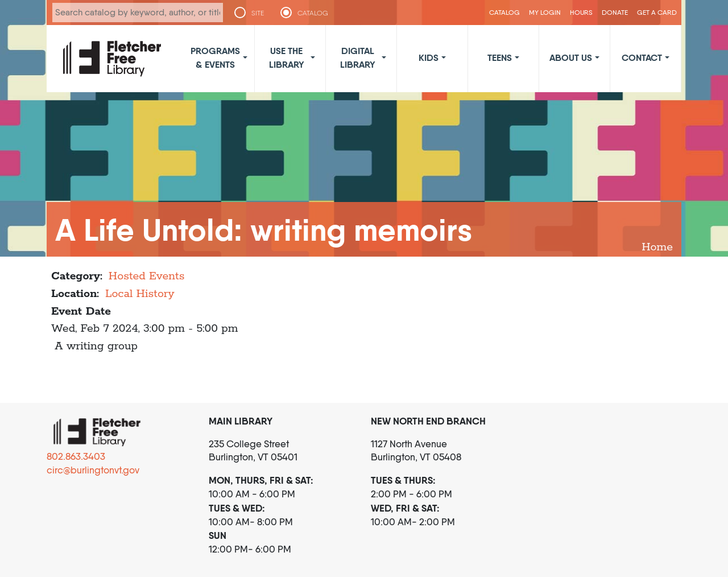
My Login (545, 12)
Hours (581, 12)
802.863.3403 (76, 456)
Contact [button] (642, 57)
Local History (140, 294)
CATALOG (313, 13)
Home (657, 247)
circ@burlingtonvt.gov (93, 470)
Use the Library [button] (287, 57)
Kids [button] (429, 57)
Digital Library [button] (358, 57)
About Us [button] (571, 57)
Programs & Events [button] (215, 57)
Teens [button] (500, 57)
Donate (615, 12)
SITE (258, 13)
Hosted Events (147, 276)
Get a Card (657, 12)
